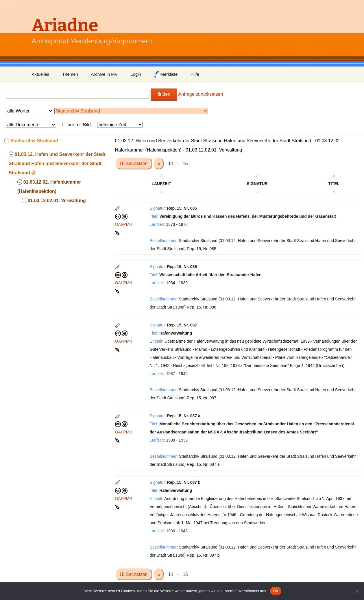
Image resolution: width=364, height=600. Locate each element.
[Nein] (357, 591)
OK (276, 591)
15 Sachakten (134, 164)
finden (164, 94)
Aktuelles (41, 74)
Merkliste (166, 75)
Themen (70, 74)
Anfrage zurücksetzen (201, 94)
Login (136, 74)
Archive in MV (104, 74)
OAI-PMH (124, 224)
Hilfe (195, 74)
